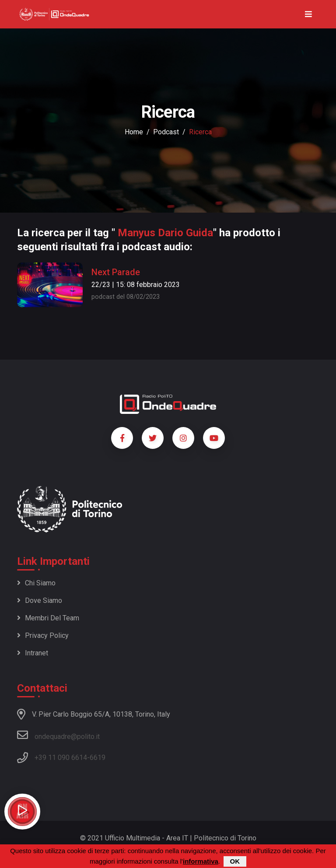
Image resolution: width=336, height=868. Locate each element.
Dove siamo (40, 600)
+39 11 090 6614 (61, 758)
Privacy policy (43, 635)
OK (235, 862)
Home (134, 132)
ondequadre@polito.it (58, 735)
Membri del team (48, 618)
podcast (166, 132)
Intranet (33, 653)
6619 (98, 758)
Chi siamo (36, 583)
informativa (201, 862)
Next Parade (116, 272)
